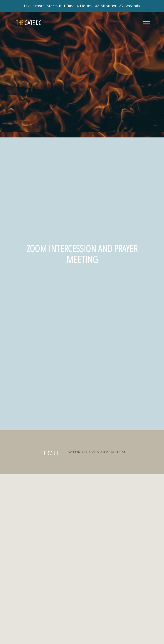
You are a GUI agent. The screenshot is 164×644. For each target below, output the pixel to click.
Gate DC (29, 23)
